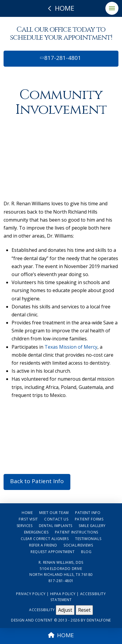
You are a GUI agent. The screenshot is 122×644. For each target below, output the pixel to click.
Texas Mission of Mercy (70, 347)
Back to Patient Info (37, 481)
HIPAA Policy (63, 594)
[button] (112, 8)
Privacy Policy (31, 594)
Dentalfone (99, 620)
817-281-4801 (60, 58)
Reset (84, 610)
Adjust (65, 610)
